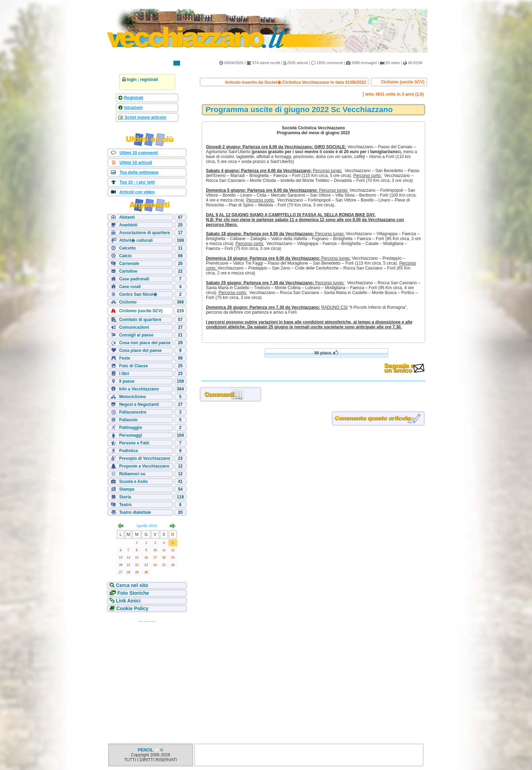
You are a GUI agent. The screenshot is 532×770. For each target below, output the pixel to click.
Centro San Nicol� (138, 294)
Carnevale (129, 264)
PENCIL (146, 750)
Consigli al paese (136, 335)
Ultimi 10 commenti (139, 153)
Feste (125, 358)
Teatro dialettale (135, 512)
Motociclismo (133, 397)
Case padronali (134, 279)
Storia (125, 497)
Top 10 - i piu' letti (137, 182)
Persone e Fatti (134, 443)
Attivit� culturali (136, 240)
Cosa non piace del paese (145, 343)
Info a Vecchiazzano (139, 389)
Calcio (125, 256)
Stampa (127, 489)
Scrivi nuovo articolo (145, 117)
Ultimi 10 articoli (136, 163)
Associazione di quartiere (144, 233)
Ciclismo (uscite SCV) (141, 311)
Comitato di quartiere (140, 320)
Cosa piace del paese (140, 350)
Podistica (128, 451)
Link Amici (127, 601)
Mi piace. (326, 353)
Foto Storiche (132, 593)
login (132, 80)
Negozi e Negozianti (139, 404)
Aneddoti (128, 225)
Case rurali (130, 287)
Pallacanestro (133, 412)
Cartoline (128, 271)
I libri (124, 374)
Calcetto (127, 248)
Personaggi (130, 435)
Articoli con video (137, 192)
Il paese (127, 381)
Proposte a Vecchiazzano (144, 466)
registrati (149, 80)
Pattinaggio (130, 428)
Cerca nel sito (131, 585)
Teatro (125, 505)
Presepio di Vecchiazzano (145, 458)
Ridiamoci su (132, 474)
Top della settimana (139, 172)
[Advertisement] (147, 670)
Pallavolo (128, 420)
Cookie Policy (132, 608)
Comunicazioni (134, 327)
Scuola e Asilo (133, 482)
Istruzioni (133, 108)
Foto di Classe (133, 366)
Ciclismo (128, 302)
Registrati (134, 98)
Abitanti (127, 217)
